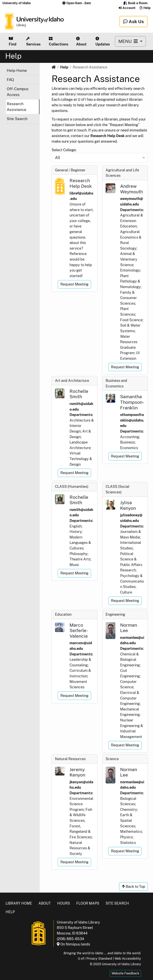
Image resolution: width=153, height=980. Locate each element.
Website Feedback (125, 973)
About (81, 41)
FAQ (10, 80)
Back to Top (133, 887)
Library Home (19, 903)
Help (145, 8)
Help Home (17, 70)
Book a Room (135, 3)
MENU (129, 41)
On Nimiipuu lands (73, 944)
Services (33, 41)
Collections (58, 41)
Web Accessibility (128, 959)
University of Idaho (17, 3)
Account (127, 8)
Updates (103, 41)
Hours (64, 903)
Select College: (64, 150)
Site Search (17, 119)
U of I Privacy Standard (95, 959)
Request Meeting (74, 284)
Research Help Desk (107, 136)
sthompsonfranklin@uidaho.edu (132, 420)
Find (13, 41)
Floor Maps (88, 903)
